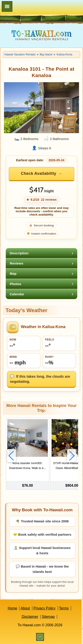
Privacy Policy (44, 608)
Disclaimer (30, 617)
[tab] (41, 253)
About (25, 608)
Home (13, 608)
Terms (64, 608)
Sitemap (48, 617)
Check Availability (39, 173)
